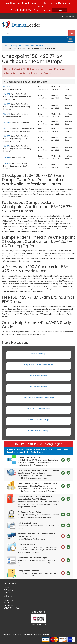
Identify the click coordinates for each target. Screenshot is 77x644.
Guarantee (8, 605)
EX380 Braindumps (39, 376)
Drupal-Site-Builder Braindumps (38, 365)
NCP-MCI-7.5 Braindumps (39, 409)
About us (8, 603)
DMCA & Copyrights (12, 608)
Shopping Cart (68, 17)
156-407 (7, 163)
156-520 (7, 114)
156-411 (7, 123)
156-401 (7, 87)
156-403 (7, 104)
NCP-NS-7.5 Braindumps (38, 420)
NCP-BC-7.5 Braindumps (38, 431)
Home (6, 46)
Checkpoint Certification (33, 46)
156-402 (7, 94)
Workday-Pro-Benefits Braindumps (39, 398)
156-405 (7, 136)
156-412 (7, 157)
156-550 (7, 129)
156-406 (7, 146)
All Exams (8, 592)
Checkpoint (16, 46)
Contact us (8, 600)
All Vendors (8, 590)
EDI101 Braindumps (38, 354)
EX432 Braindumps (39, 387)
